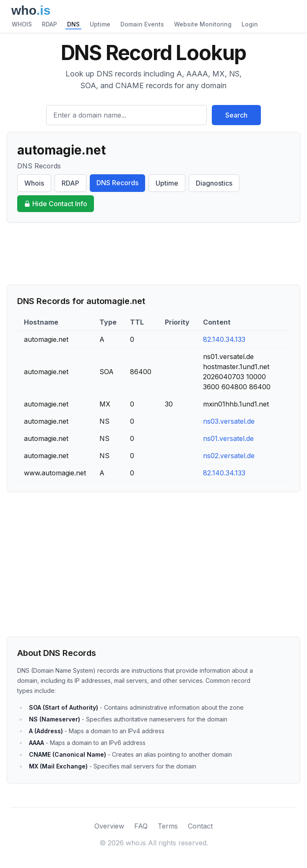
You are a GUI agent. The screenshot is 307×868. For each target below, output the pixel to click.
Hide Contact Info (56, 204)
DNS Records (117, 183)
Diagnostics (214, 183)
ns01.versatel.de (228, 438)
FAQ (141, 826)
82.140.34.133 (224, 339)
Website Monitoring (203, 24)
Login (250, 24)
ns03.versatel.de (229, 421)
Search (236, 115)
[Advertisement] (153, 254)
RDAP (49, 24)
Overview (109, 826)
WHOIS (22, 24)
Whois (34, 183)
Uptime (100, 24)
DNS (73, 24)
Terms (168, 826)
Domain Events (142, 24)
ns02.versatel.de (229, 456)
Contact (200, 826)
